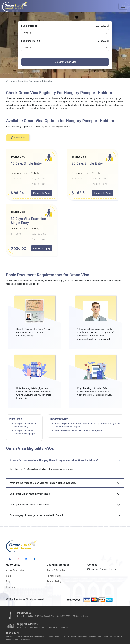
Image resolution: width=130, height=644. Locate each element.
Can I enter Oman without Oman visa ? (30, 494)
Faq (8, 581)
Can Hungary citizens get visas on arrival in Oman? (36, 515)
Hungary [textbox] (28, 33)
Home (10, 81)
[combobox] (65, 33)
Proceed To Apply (42, 193)
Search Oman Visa (65, 62)
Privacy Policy (54, 576)
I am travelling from (65, 41)
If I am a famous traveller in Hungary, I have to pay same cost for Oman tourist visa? (54, 460)
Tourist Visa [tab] (18, 138)
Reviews (10, 587)
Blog (8, 576)
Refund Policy (54, 581)
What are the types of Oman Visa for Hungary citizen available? (43, 483)
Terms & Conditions (57, 570)
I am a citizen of (65, 26)
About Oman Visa (15, 570)
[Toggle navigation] (123, 6)
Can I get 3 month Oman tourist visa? (29, 505)
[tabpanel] (65, 202)
